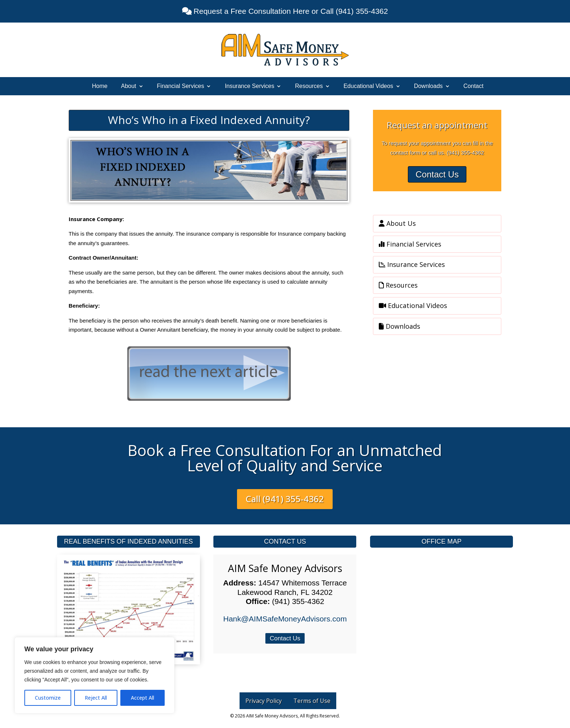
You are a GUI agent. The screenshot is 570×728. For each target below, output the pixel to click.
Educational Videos (368, 86)
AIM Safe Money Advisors (285, 568)
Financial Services (181, 86)
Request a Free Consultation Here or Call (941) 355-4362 (290, 11)
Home (100, 86)
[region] (95, 675)
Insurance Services (249, 86)
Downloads (428, 86)
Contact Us (437, 174)
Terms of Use (312, 701)
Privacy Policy (264, 701)
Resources (309, 86)
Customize (48, 698)
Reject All (96, 698)
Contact (473, 86)
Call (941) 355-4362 (285, 499)
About (129, 86)
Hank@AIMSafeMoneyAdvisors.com (285, 619)
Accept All (142, 698)
